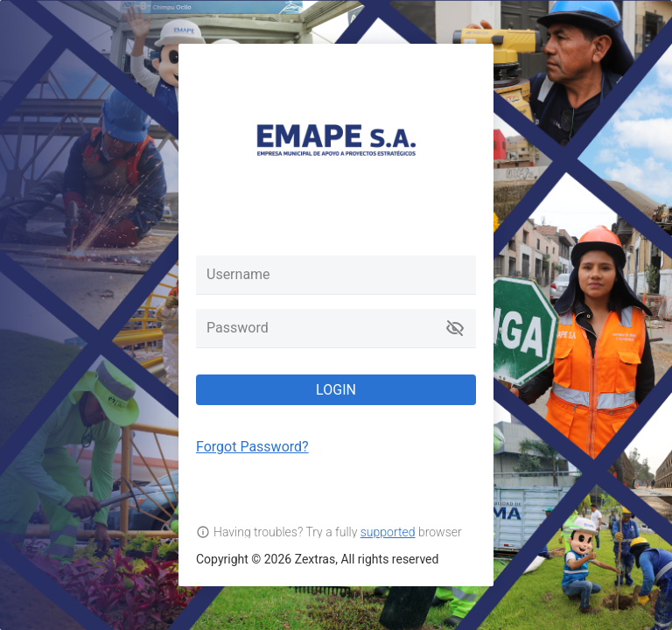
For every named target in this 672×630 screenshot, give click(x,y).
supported (388, 532)
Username (238, 274)
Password (238, 328)
